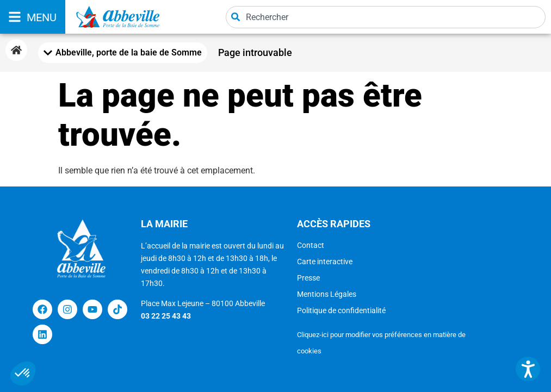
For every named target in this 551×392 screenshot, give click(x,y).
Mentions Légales (327, 294)
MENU (42, 17)
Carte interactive (325, 262)
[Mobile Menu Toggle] (123, 53)
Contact (311, 245)
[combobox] (386, 17)
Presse (308, 278)
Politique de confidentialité (341, 310)
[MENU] (15, 17)
